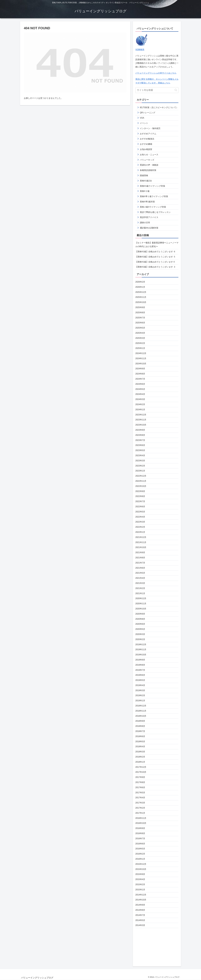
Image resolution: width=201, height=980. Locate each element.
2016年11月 (141, 818)
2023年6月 (140, 445)
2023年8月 (140, 435)
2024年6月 (140, 384)
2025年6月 (140, 323)
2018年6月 (140, 736)
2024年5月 (140, 389)
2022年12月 (141, 476)
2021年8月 (140, 558)
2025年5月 (140, 328)
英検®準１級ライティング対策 (154, 196)
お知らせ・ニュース (149, 155)
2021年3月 (140, 583)
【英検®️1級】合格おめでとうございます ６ (155, 252)
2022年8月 (140, 496)
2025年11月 (141, 297)
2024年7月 (140, 379)
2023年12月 (141, 415)
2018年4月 (140, 747)
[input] (157, 90)
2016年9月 (140, 828)
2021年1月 (140, 593)
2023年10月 (141, 425)
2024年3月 (140, 399)
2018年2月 (140, 757)
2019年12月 (141, 645)
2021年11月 (141, 542)
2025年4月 (140, 333)
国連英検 (144, 175)
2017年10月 (141, 772)
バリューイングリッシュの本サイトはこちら (156, 73)
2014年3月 (140, 925)
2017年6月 (140, 787)
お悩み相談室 (146, 149)
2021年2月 (140, 588)
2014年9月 (140, 905)
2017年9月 (140, 777)
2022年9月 (140, 491)
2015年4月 (140, 879)
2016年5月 (140, 849)
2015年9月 (140, 874)
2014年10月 (141, 900)
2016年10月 (141, 823)
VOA (142, 118)
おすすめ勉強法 (147, 139)
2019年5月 (140, 680)
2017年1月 (140, 813)
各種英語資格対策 (148, 170)
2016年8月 (140, 833)
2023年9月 (140, 430)
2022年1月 (140, 532)
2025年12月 (141, 292)
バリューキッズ (147, 160)
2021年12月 (141, 537)
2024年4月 (140, 394)
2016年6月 (140, 844)
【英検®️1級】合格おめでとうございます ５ (155, 257)
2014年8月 (140, 910)
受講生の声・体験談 (149, 165)
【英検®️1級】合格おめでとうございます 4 (155, 262)
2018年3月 (140, 752)
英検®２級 (145, 191)
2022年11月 (141, 481)
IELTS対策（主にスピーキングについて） (159, 107)
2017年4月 (140, 798)
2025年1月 (140, 348)
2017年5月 (140, 793)
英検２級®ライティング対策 (153, 207)
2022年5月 (140, 512)
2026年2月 (140, 282)
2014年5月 (140, 920)
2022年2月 (140, 527)
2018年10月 (141, 716)
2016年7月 (140, 839)
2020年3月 (140, 634)
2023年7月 (140, 440)
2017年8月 (140, 782)
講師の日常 (145, 223)
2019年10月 (141, 655)
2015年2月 (140, 884)
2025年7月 (140, 318)
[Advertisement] (157, 946)
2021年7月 (140, 563)
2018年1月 (140, 762)
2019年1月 (140, 701)
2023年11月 (141, 420)
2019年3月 (140, 690)
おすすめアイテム (148, 134)
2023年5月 (140, 450)
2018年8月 (140, 726)
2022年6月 (140, 507)
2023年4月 (140, 455)
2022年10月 (141, 486)
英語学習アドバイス (149, 217)
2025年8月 (140, 313)
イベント (144, 123)
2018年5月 (140, 742)
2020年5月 (140, 629)
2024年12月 (141, 353)
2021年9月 (140, 552)
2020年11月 (141, 604)
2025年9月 (140, 307)
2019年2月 (140, 695)
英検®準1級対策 (147, 202)
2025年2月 (140, 343)
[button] (176, 90)
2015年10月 (141, 869)
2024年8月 (140, 374)
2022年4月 (140, 517)
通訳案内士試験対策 (149, 228)
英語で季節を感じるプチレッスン (155, 212)
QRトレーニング (148, 113)
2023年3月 (140, 461)
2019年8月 (140, 665)
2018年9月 (140, 721)
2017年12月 (141, 767)
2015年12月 (141, 864)
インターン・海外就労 (150, 128)
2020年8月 (140, 619)
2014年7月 (140, 915)
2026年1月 (140, 287)
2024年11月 (141, 358)
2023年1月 (140, 471)
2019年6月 (140, 675)
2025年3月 (140, 338)
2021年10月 (141, 547)
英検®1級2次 (146, 181)
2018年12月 (141, 706)
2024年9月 (140, 369)
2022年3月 (140, 522)
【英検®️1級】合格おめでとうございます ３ (155, 267)
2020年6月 (140, 624)
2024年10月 (141, 364)
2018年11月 (141, 711)
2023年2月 (140, 466)
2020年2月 (140, 639)
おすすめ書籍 (146, 144)
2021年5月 (140, 573)
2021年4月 (140, 578)
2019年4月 (140, 685)
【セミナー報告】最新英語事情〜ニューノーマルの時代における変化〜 (157, 245)
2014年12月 (141, 895)
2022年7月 (140, 501)
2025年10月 (141, 302)
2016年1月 (140, 859)
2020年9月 (140, 614)
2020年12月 (141, 598)
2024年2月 (140, 404)
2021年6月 (140, 568)
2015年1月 (140, 890)
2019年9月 (140, 660)
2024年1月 (140, 410)
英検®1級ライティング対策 (152, 186)
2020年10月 (141, 609)
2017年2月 (140, 808)
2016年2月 (140, 854)
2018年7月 (140, 731)
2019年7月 (140, 670)
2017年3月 (140, 803)
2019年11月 (141, 650)
